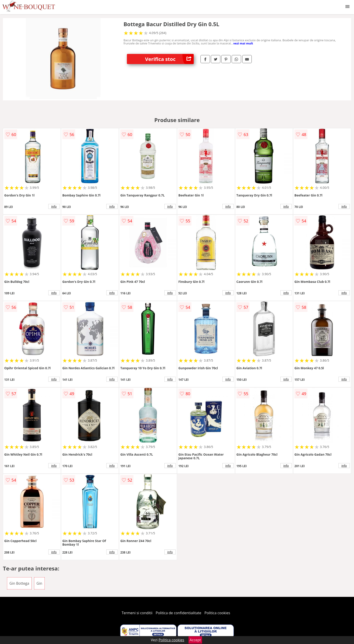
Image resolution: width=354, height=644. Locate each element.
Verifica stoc (169, 59)
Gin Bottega (19, 583)
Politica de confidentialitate (179, 613)
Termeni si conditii (137, 613)
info (54, 206)
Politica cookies (217, 613)
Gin (39, 583)
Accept (195, 640)
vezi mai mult (243, 43)
